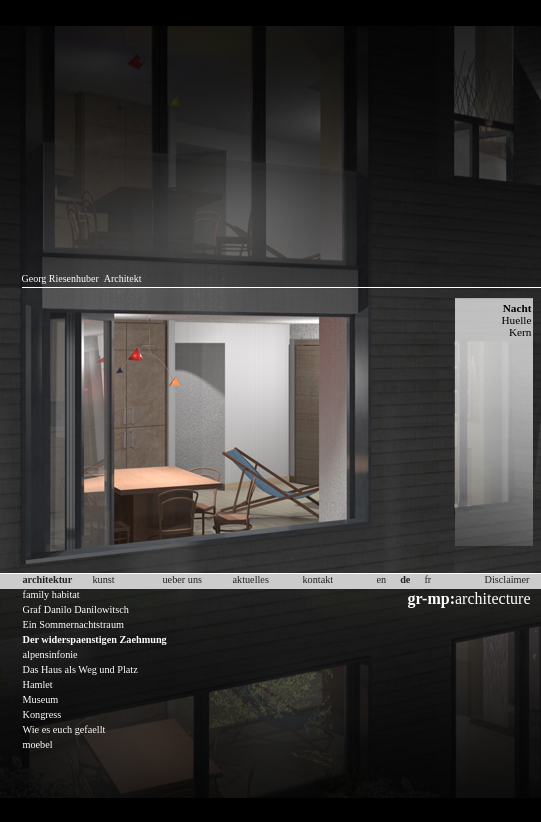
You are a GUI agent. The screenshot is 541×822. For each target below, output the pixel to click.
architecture (469, 598)
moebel (38, 744)
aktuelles (251, 579)
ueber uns (183, 579)
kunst (104, 579)
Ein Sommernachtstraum (73, 624)
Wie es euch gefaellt (64, 729)
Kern (520, 332)
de (405, 579)
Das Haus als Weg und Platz (80, 669)
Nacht (517, 308)
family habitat (51, 594)
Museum (41, 699)
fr (427, 579)
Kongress (42, 714)
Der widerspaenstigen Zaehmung (95, 639)
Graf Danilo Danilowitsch (76, 609)
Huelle (517, 320)
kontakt (318, 579)
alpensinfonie (50, 654)
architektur (48, 579)
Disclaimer (507, 579)
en (382, 579)
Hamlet (38, 684)
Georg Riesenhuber (60, 278)
